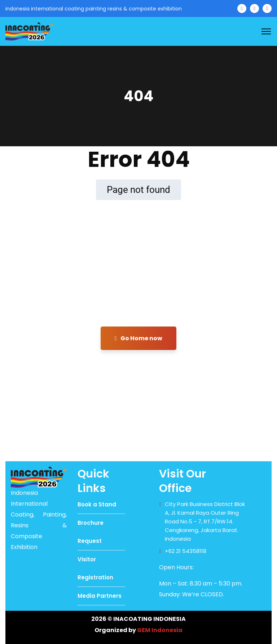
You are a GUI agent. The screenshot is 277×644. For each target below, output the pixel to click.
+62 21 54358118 (186, 551)
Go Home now (139, 338)
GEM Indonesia (160, 630)
